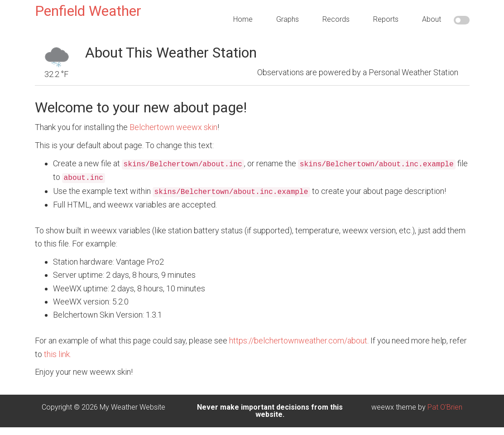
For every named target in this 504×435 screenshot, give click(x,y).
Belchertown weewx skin (173, 127)
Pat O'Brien (445, 407)
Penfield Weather (88, 11)
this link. (58, 354)
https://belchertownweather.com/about (298, 341)
